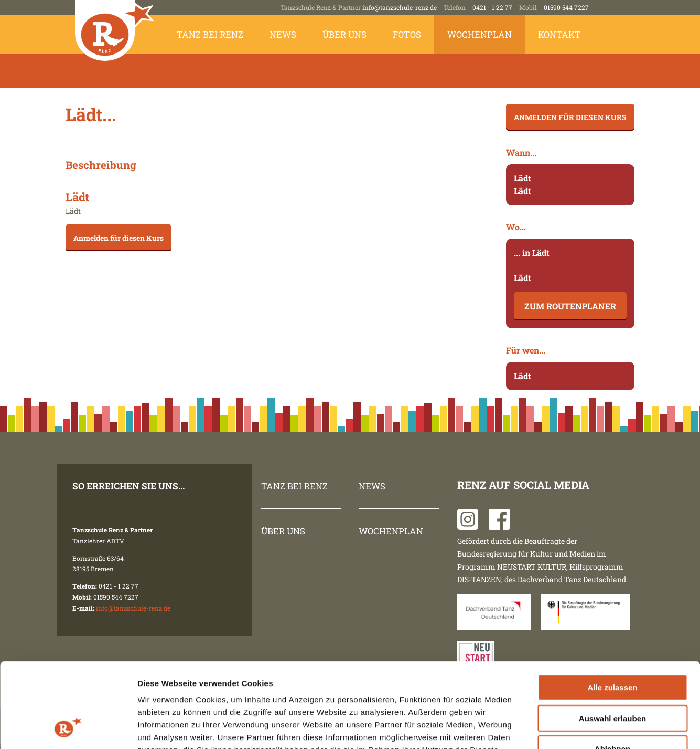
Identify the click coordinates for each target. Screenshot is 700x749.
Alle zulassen (612, 611)
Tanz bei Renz (210, 34)
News (283, 34)
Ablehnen (612, 672)
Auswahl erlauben (612, 642)
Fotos (407, 34)
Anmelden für (119, 238)
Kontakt (559, 34)
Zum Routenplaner (570, 306)
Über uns (344, 34)
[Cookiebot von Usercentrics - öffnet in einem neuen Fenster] (68, 729)
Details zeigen (558, 728)
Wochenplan (480, 34)
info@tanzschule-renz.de (400, 7)
